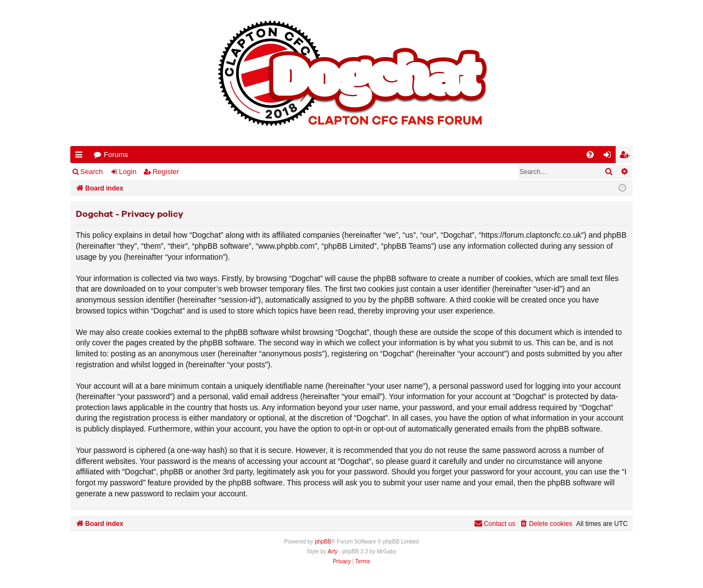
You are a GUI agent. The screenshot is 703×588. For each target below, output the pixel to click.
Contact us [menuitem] (495, 523)
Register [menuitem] (627, 157)
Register (166, 172)
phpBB (323, 542)
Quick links (81, 157)
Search (91, 172)
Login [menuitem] (610, 157)
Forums (116, 155)
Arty (333, 551)
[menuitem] (590, 155)
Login (128, 172)
